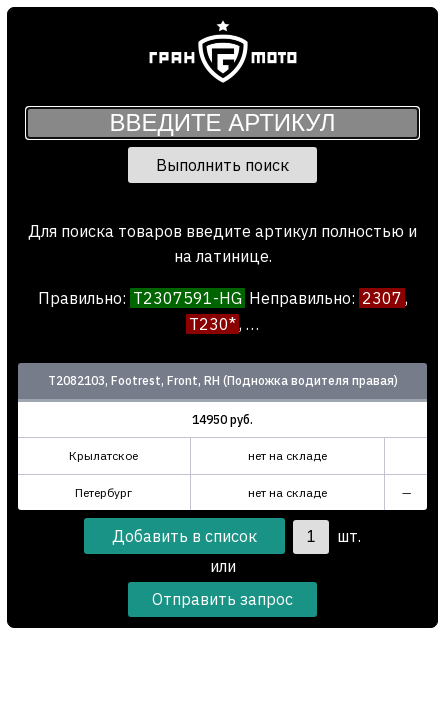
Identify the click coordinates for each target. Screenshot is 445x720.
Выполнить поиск (222, 165)
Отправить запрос (222, 599)
